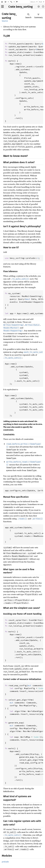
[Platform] (13, 2)
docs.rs (33, 2)
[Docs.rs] (2, 2)
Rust (41, 2)
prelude (5, 862)
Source (5, 21)
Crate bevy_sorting (21, 7)
